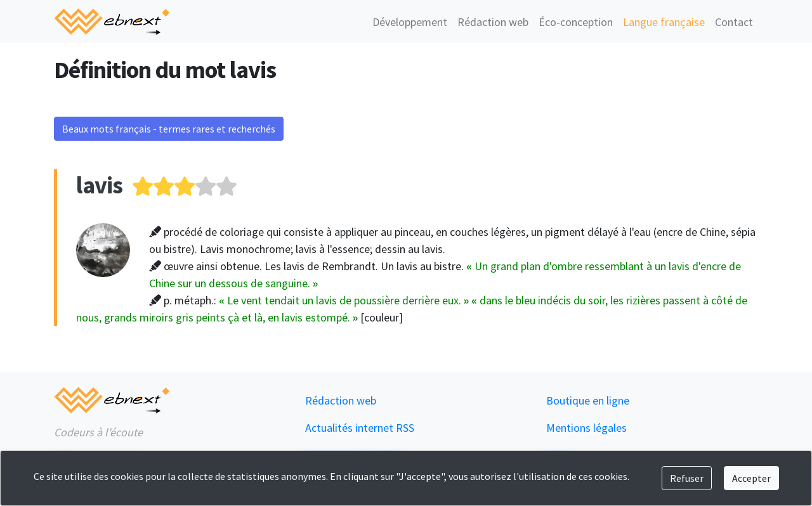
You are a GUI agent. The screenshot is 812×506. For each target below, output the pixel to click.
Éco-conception (576, 22)
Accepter (751, 478)
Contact (734, 22)
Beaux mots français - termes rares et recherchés (169, 129)
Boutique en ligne (588, 400)
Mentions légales (586, 428)
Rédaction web (493, 22)
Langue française (664, 22)
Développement (410, 22)
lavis (99, 185)
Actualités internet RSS (360, 428)
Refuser (687, 478)
